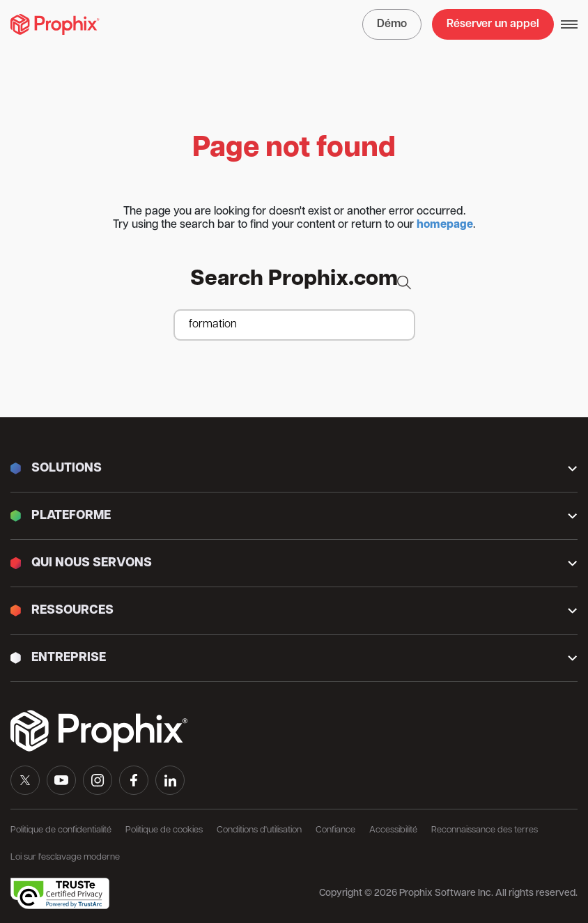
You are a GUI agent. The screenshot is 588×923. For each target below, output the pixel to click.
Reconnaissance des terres (485, 830)
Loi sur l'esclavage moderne (65, 857)
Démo (392, 24)
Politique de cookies (164, 830)
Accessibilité (393, 830)
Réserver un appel (493, 24)
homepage (445, 225)
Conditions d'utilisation (259, 830)
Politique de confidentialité (61, 830)
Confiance (335, 830)
